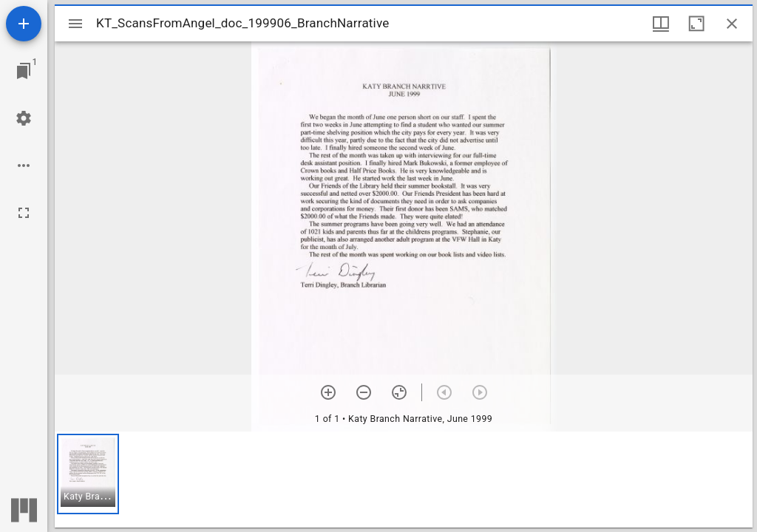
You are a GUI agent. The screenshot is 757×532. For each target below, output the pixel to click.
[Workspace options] (24, 166)
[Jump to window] (24, 71)
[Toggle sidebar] (75, 24)
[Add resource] (24, 24)
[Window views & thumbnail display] (661, 24)
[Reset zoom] (399, 392)
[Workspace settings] (24, 118)
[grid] (404, 480)
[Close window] (732, 24)
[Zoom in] (328, 392)
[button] (88, 474)
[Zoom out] (364, 392)
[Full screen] (24, 213)
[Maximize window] (696, 24)
